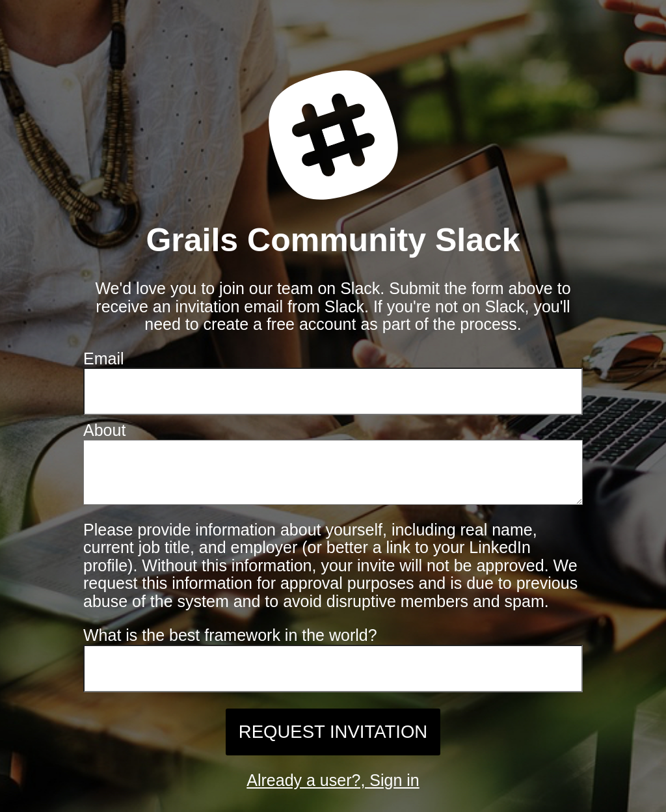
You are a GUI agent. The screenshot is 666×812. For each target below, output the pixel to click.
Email (104, 359)
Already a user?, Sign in (333, 787)
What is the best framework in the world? (230, 642)
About (104, 430)
